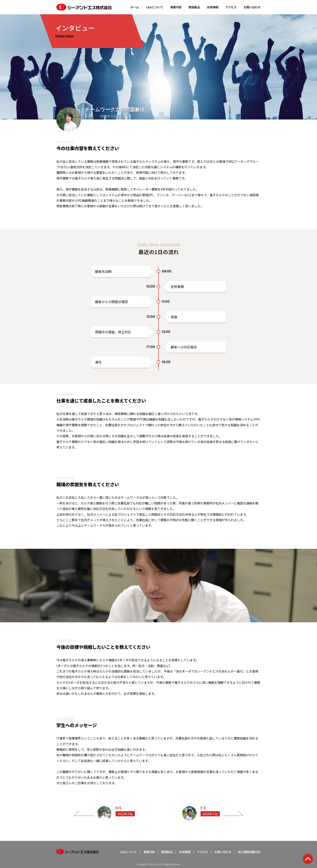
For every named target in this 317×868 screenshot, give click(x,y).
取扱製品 (194, 7)
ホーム (135, 7)
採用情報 (213, 7)
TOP (308, 859)
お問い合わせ (252, 7)
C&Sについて (155, 7)
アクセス (231, 7)
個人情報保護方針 (249, 852)
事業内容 (176, 7)
